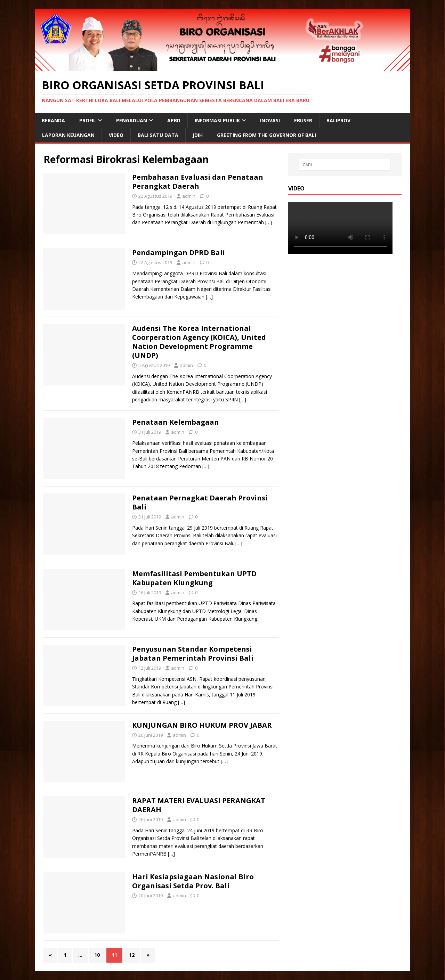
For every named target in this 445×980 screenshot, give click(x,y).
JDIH (198, 135)
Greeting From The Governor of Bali (266, 135)
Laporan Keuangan (68, 135)
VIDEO (116, 135)
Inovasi (270, 120)
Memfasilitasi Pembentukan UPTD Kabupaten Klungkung (194, 578)
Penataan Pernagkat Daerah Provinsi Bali (200, 502)
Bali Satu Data (158, 135)
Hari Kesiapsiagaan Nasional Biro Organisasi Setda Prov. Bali (193, 881)
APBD (174, 120)
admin (189, 196)
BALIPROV (338, 120)
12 (132, 955)
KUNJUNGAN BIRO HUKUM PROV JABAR (202, 725)
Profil (88, 120)
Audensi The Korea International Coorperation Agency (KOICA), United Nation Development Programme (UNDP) (199, 342)
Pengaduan (132, 120)
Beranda (53, 120)
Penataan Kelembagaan (176, 422)
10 (97, 955)
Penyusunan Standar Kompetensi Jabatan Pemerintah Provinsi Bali (193, 654)
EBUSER (303, 120)
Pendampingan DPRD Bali (179, 252)
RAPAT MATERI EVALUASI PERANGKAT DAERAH (199, 805)
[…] (269, 222)
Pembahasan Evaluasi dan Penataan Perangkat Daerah (198, 182)
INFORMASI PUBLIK (217, 120)
